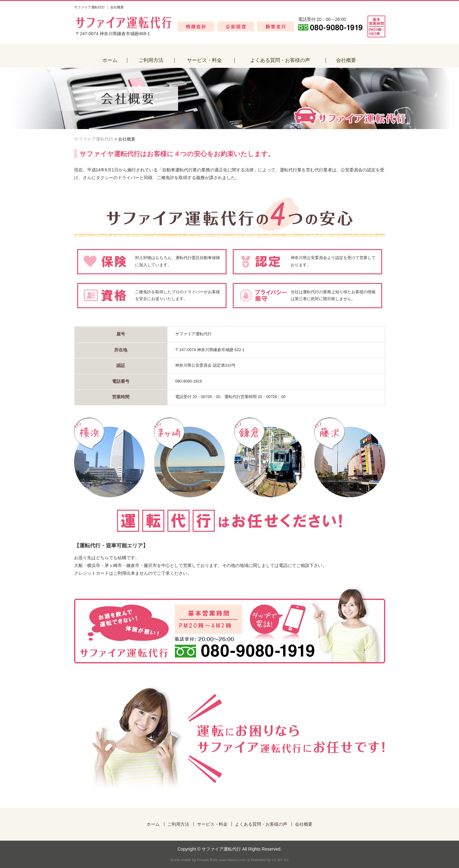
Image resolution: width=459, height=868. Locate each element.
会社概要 (304, 824)
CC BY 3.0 (280, 860)
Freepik (203, 860)
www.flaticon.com (232, 860)
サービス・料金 (212, 824)
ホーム (153, 824)
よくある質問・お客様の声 (261, 824)
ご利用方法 (178, 824)
